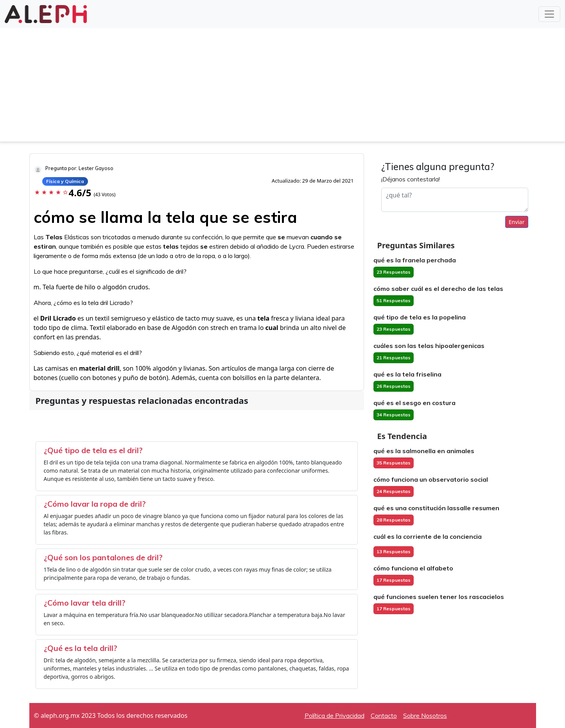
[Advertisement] (283, 87)
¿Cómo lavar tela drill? (85, 603)
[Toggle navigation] (549, 14)
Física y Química (65, 181)
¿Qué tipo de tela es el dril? (93, 450)
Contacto (384, 715)
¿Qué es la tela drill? (81, 648)
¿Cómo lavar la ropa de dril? (95, 504)
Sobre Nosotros (425, 715)
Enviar (517, 222)
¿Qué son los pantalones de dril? (103, 557)
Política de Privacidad (335, 715)
